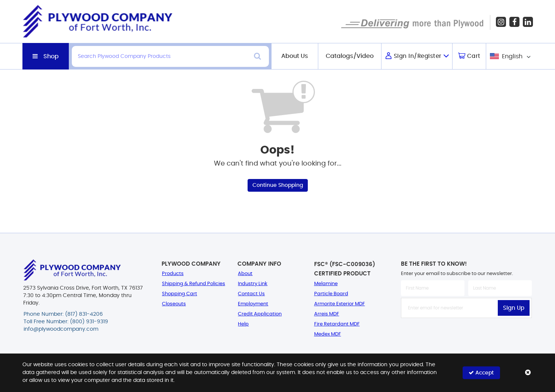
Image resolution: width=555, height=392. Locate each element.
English (512, 56)
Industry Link (253, 284)
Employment (253, 304)
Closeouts (174, 304)
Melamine (326, 284)
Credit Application (260, 314)
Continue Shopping (278, 185)
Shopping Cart (180, 294)
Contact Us (251, 294)
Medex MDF (328, 334)
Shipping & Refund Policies (194, 284)
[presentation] (466, 334)
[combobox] (510, 56)
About (245, 274)
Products (173, 274)
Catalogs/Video (350, 56)
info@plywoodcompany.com (61, 329)
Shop (51, 56)
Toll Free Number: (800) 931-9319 (66, 322)
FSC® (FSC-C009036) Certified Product (345, 269)
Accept (481, 373)
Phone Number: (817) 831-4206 (63, 314)
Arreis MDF (327, 314)
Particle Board (331, 294)
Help (243, 324)
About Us (295, 56)
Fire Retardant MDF (337, 324)
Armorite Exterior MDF (340, 304)
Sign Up (514, 308)
